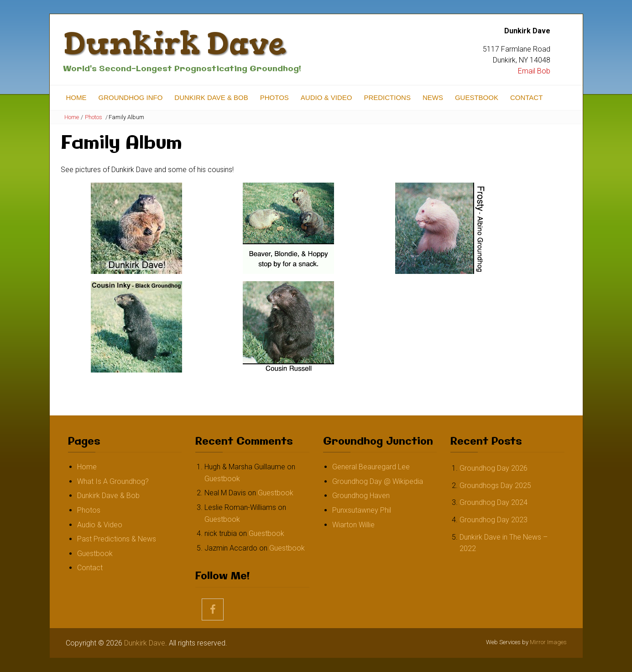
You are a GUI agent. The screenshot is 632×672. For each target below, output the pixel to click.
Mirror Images (548, 642)
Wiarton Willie (353, 525)
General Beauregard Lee (371, 467)
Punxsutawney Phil (362, 510)
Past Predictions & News (117, 539)
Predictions (387, 97)
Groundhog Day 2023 (494, 520)
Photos (274, 97)
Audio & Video (326, 97)
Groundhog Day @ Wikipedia (378, 481)
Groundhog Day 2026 (494, 468)
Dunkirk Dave (175, 43)
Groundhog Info (131, 97)
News (433, 97)
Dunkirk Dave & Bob (211, 97)
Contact (526, 97)
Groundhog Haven (361, 496)
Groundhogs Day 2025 (495, 486)
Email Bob (534, 71)
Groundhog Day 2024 (494, 502)
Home (76, 97)
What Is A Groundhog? (113, 481)
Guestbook (477, 97)
